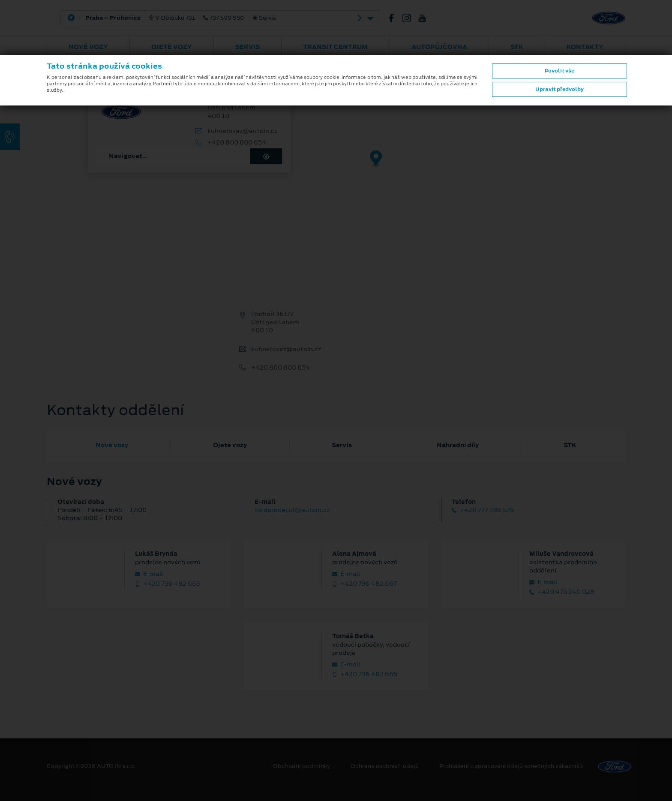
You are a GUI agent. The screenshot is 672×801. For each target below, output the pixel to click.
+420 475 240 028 (562, 592)
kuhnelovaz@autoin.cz (242, 131)
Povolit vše (559, 71)
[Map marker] (376, 159)
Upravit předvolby (559, 89)
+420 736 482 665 (365, 674)
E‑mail (149, 574)
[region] (336, 165)
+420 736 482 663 (168, 584)
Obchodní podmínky (301, 766)
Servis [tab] (342, 445)
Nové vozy (88, 47)
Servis (247, 47)
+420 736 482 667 (364, 584)
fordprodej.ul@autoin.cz (292, 510)
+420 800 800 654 (237, 143)
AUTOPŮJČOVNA (439, 47)
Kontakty (585, 47)
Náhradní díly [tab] (458, 445)
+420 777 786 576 (483, 510)
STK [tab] (570, 445)
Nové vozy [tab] (112, 445)
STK (517, 47)
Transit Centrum (335, 47)
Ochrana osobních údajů (385, 766)
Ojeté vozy (172, 47)
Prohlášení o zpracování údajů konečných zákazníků (511, 766)
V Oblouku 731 (181, 18)
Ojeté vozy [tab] (230, 445)
